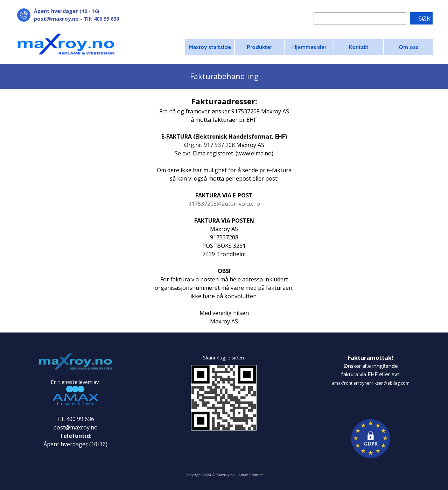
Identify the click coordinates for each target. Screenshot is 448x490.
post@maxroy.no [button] (56, 19)
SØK (425, 18)
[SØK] (360, 18)
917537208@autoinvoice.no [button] (224, 204)
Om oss (409, 47)
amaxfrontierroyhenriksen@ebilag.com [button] (371, 383)
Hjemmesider (309, 47)
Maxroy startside (210, 47)
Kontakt (359, 47)
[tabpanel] (91, 15)
